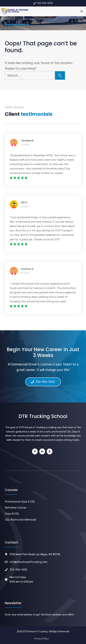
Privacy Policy (41, 639)
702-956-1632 (18, 570)
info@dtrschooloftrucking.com (28, 562)
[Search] (60, 75)
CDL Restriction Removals (21, 520)
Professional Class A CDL (20, 502)
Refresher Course (16, 508)
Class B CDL (12, 514)
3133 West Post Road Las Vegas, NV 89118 (35, 554)
